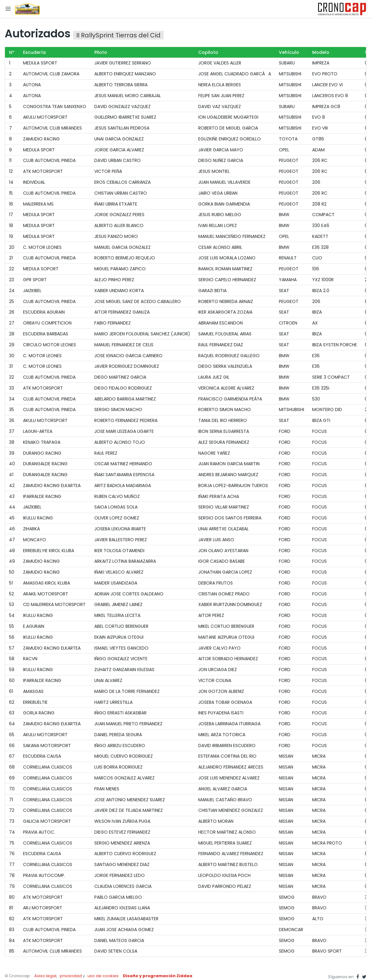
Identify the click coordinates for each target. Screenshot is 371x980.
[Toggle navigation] (8, 9)
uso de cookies (103, 976)
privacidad (71, 976)
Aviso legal (45, 976)
